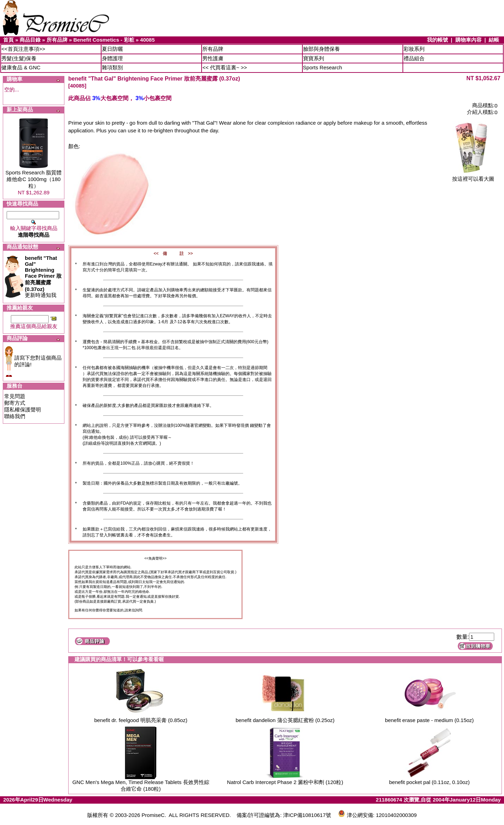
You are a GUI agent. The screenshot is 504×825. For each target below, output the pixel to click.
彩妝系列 (414, 49)
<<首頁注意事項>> (23, 49)
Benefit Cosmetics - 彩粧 (104, 40)
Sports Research (323, 67)
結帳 (494, 40)
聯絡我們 (15, 416)
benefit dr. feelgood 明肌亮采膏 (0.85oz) (141, 720)
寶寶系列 (314, 58)
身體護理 (112, 58)
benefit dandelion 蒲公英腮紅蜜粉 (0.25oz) (285, 720)
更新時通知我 (43, 276)
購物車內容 (468, 40)
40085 (147, 40)
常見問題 (15, 396)
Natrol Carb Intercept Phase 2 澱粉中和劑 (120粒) (285, 782)
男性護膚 (213, 58)
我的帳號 (437, 40)
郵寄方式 (15, 403)
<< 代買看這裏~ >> (225, 67)
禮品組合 (414, 58)
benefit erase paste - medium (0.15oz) (429, 720)
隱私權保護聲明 (23, 410)
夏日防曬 (112, 49)
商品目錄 (30, 40)
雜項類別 (112, 67)
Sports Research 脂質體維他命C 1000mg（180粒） (34, 179)
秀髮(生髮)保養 (19, 58)
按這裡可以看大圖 (473, 176)
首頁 (8, 40)
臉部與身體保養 (321, 49)
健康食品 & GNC (21, 67)
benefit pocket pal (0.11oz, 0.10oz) (429, 782)
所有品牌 (57, 40)
